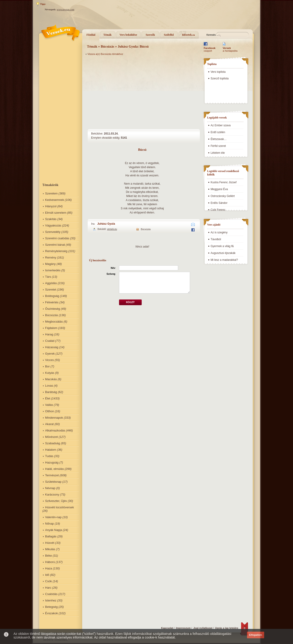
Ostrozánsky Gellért (223, 196)
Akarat (49, 424)
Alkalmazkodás (55, 430)
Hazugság (52, 462)
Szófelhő (169, 35)
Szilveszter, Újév (56, 501)
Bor (47, 366)
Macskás (51, 379)
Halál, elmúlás (54, 469)
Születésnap (53, 482)
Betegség (51, 607)
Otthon (50, 411)
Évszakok (52, 613)
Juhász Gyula (106, 224)
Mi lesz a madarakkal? (224, 260)
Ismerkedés (53, 270)
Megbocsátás (54, 322)
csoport (210, 49)
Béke (49, 556)
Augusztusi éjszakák (223, 253)
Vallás (49, 405)
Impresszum (183, 628)
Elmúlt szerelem (56, 213)
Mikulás (50, 549)
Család (50, 341)
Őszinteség (53, 309)
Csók (49, 581)
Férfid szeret (218, 146)
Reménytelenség (56, 251)
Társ (48, 277)
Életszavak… (219, 139)
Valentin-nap (53, 517)
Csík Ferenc (218, 210)
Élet (48, 398)
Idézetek (189, 35)
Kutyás (50, 373)
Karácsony (52, 494)
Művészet (52, 437)
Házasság (52, 347)
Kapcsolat (167, 628)
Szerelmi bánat (55, 245)
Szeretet (51, 290)
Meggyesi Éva (219, 189)
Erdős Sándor (219, 203)
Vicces (49, 360)
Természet (52, 475)
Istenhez (51, 600)
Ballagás (51, 536)
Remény (51, 257)
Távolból (216, 239)
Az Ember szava (221, 125)
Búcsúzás (52, 315)
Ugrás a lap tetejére (227, 628)
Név (113, 268)
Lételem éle (218, 153)
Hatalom (51, 450)
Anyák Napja (54, 530)
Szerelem (51, 193)
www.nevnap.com (66, 9)
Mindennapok (54, 418)
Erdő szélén (218, 132)
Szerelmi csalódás (57, 238)
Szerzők (150, 35)
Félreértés (52, 302)
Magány (50, 264)
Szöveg (111, 274)
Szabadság (53, 443)
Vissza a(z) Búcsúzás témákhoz (105, 54)
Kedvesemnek (54, 200)
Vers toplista (218, 72)
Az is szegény (219, 232)
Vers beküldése (128, 35)
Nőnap (49, 524)
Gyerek (50, 354)
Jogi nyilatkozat (203, 628)
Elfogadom (256, 635)
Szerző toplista (220, 78)
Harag (49, 334)
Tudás (49, 456)
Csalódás (51, 594)
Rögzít (130, 302)
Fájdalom (51, 328)
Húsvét (50, 543)
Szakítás (51, 219)
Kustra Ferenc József (224, 182)
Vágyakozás (53, 225)
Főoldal (91, 35)
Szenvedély (53, 232)
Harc (48, 588)
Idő (47, 575)
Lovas (49, 386)
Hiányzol (51, 206)
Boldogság (52, 296)
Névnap (50, 488)
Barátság (51, 392)
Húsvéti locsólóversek (60, 507)
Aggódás (51, 283)
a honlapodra (230, 49)
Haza (49, 568)
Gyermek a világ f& (222, 246)
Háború (50, 562)
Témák (108, 35)
